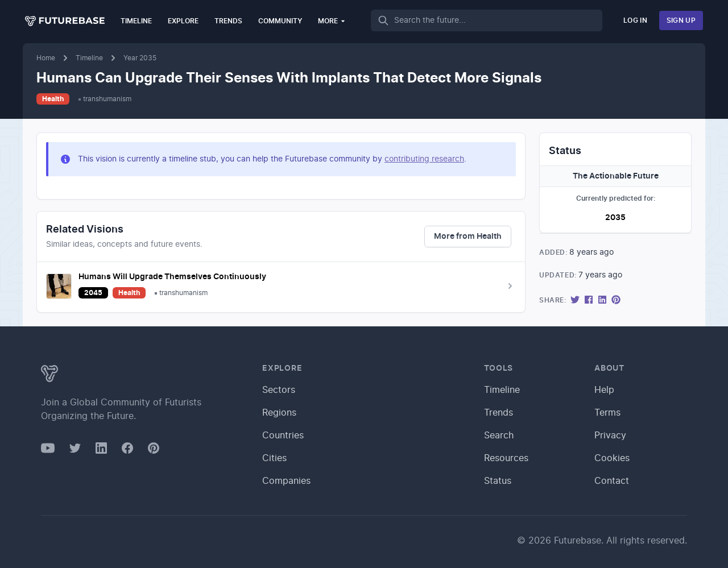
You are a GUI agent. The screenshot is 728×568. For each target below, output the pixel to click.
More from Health (468, 237)
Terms (607, 413)
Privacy (610, 436)
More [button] (332, 21)
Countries (283, 436)
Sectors (279, 390)
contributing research (424, 159)
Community (280, 21)
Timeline (136, 21)
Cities (274, 458)
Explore (183, 21)
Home (46, 58)
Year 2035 (140, 58)
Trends (228, 21)
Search (499, 436)
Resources (506, 458)
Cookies (612, 458)
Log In (635, 20)
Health (53, 99)
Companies (286, 481)
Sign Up (681, 20)
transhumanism (107, 99)
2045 (93, 293)
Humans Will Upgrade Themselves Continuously (172, 277)
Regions (279, 413)
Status (498, 481)
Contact (612, 481)
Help (604, 390)
